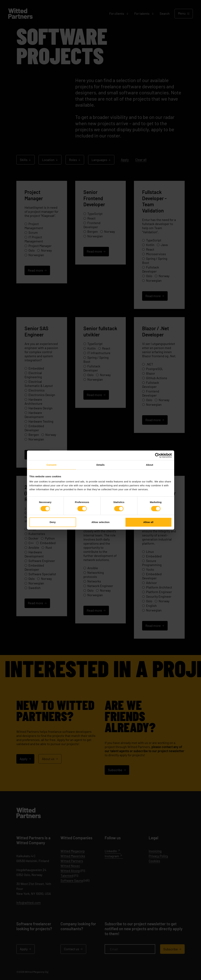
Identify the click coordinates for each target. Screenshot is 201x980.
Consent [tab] (51, 465)
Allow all (148, 522)
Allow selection (100, 522)
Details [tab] (101, 465)
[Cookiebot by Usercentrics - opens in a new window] (157, 455)
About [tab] (150, 465)
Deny (53, 522)
